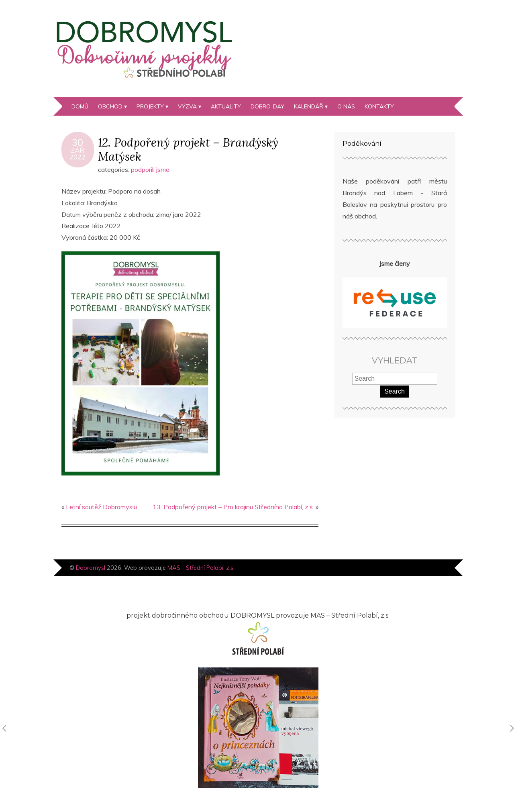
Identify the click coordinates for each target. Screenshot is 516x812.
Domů (80, 106)
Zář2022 (78, 153)
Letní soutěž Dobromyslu (101, 507)
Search (395, 391)
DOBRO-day (267, 106)
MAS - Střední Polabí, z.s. (201, 568)
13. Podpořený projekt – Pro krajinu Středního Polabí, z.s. (233, 507)
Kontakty (379, 106)
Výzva (187, 106)
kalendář (309, 106)
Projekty (150, 106)
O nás (346, 106)
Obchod (110, 106)
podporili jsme (150, 169)
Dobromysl (91, 568)
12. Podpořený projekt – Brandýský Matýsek (188, 149)
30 (78, 142)
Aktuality (226, 106)
